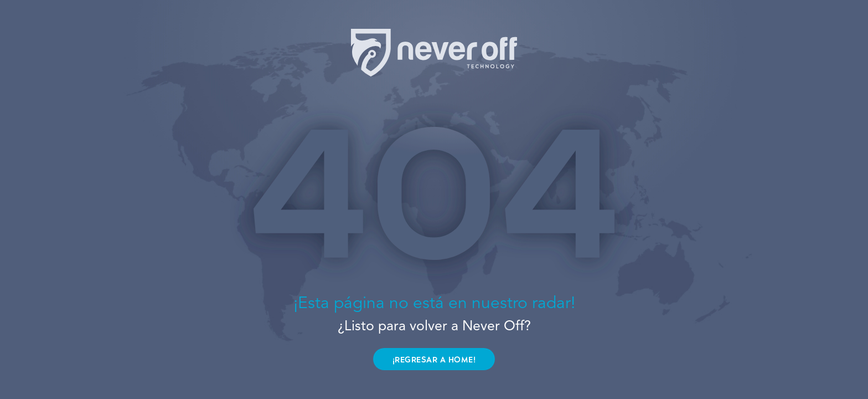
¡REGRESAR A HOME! (434, 360)
